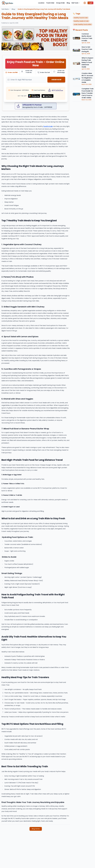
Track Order (50, 3)
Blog (68, 3)
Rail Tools (76, 3)
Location (41, 3)
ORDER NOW (56, 80)
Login (90, 3)
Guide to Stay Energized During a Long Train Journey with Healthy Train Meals (44, 9)
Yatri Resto (5, 9)
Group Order (61, 3)
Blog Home (36, 829)
